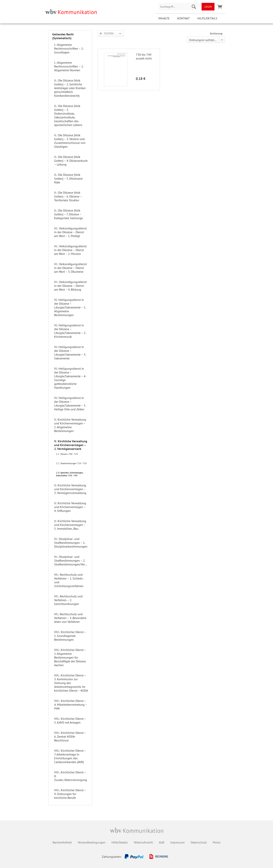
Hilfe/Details (207, 18)
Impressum (177, 842)
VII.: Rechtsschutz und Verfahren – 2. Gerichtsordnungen (68, 600)
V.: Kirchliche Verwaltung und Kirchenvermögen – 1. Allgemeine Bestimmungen (70, 425)
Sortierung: (216, 33)
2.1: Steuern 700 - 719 (67, 454)
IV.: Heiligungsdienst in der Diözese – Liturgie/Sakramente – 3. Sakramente (70, 353)
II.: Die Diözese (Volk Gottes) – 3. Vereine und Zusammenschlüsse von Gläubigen (70, 141)
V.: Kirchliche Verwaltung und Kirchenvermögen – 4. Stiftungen (70, 507)
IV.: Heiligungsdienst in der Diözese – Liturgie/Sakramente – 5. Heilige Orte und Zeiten (70, 403)
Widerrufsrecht (143, 842)
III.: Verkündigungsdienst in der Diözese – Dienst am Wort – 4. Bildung (70, 286)
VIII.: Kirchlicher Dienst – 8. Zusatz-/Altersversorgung (71, 776)
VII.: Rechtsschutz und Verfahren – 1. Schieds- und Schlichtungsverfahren (69, 580)
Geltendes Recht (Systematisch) (63, 36)
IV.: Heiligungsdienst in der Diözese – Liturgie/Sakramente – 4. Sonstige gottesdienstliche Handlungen (70, 378)
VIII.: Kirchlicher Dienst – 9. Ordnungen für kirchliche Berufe (70, 794)
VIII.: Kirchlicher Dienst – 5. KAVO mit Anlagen (70, 721)
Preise (217, 842)
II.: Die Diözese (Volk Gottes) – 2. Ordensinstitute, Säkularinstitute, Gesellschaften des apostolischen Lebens (68, 115)
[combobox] (178, 7)
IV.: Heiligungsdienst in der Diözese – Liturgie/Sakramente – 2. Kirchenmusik (70, 331)
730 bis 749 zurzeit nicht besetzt (144, 56)
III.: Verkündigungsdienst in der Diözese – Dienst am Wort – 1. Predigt (70, 232)
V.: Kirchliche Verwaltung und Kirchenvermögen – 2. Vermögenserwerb (71, 445)
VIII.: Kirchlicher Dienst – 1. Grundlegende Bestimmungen (70, 636)
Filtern (107, 33)
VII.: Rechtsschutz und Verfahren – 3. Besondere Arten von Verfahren (70, 618)
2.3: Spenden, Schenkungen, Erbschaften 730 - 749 (70, 474)
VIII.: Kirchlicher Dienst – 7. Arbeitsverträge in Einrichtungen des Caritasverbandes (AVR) (70, 756)
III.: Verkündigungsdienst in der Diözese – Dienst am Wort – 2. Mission (70, 250)
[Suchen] (194, 7)
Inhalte (164, 18)
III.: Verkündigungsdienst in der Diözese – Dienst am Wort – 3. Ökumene (70, 268)
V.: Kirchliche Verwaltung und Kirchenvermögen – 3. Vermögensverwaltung (70, 489)
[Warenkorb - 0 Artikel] (220, 7)
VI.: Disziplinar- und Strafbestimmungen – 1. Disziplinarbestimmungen (71, 543)
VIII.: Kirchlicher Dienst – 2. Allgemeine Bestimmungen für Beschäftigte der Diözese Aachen (70, 657)
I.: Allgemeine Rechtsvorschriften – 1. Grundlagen (69, 48)
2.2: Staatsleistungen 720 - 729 (71, 463)
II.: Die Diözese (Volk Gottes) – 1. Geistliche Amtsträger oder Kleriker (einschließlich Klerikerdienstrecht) (70, 88)
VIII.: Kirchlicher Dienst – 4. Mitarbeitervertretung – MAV (71, 705)
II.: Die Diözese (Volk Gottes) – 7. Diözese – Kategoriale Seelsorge (68, 214)
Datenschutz (199, 842)
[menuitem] (178, 7)
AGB (161, 842)
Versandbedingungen (92, 842)
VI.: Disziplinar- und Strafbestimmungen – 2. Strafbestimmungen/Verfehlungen (72, 560)
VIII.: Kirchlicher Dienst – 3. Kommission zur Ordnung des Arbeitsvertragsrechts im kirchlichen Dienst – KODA (71, 683)
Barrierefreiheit (62, 842)
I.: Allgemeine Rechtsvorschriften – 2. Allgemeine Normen (69, 66)
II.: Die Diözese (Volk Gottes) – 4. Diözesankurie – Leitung (71, 161)
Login (208, 7)
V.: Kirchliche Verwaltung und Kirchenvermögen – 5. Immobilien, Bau (70, 525)
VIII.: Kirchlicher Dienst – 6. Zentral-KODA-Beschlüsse (70, 736)
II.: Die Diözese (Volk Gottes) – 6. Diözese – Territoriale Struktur (68, 196)
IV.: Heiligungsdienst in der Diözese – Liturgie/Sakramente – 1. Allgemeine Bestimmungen (70, 307)
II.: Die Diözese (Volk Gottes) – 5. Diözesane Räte (68, 178)
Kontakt (184, 18)
